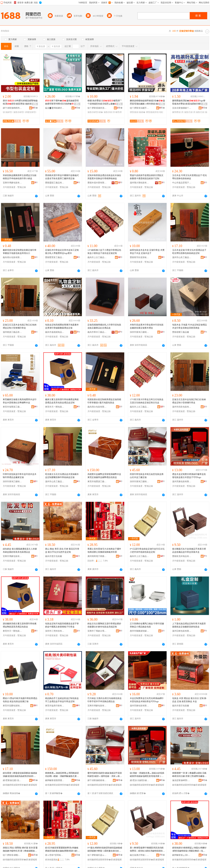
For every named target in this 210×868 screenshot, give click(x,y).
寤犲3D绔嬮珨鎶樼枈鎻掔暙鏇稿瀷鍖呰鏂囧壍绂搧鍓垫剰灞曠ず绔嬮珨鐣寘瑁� (20, 102)
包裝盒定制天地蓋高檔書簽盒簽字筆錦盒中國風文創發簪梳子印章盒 (62, 625)
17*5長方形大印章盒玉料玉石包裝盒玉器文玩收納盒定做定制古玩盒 (147, 401)
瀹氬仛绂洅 (190, 112)
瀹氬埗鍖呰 (19, 112)
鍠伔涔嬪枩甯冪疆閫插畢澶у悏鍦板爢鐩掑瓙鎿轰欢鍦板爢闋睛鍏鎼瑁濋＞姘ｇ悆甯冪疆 (62, 849)
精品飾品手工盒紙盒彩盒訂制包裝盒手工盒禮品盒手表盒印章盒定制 (62, 700)
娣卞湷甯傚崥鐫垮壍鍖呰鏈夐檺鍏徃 (12, 108)
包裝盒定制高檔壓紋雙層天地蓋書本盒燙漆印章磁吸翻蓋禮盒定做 (62, 326)
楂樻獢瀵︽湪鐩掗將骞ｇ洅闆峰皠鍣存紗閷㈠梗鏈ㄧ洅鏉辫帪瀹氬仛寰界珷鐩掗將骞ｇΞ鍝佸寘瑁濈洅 (62, 775)
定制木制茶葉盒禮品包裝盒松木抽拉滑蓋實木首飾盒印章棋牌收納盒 (104, 177)
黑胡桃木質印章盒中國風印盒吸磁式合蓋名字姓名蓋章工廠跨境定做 (62, 177)
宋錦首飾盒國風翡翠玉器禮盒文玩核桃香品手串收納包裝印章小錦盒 (20, 177)
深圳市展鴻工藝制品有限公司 (139, 332)
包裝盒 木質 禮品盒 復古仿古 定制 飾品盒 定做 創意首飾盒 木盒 (189, 700)
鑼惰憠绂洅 (178, 112)
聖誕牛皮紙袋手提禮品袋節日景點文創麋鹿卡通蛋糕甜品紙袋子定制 (147, 177)
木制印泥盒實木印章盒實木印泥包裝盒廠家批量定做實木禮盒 (147, 326)
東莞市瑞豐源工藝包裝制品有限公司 (12, 407)
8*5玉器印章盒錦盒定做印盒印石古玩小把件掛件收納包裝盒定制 (147, 550)
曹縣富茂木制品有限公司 (182, 556)
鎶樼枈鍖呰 (31, 112)
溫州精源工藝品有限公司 (12, 332)
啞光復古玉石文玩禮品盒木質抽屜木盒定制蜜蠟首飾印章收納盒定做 (62, 476)
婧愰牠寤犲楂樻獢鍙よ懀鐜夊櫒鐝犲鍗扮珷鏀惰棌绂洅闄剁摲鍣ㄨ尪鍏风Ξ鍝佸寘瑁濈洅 (189, 849)
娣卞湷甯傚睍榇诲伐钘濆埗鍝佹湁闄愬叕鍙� (97, 780)
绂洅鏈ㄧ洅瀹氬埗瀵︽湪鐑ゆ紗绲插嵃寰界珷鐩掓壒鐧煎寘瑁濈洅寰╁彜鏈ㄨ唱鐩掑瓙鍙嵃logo (147, 775)
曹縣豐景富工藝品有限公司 (55, 257)
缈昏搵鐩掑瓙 (152, 112)
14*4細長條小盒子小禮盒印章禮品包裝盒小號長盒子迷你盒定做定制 (104, 252)
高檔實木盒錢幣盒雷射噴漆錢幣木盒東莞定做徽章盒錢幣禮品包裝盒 (104, 476)
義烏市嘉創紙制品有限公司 (55, 332)
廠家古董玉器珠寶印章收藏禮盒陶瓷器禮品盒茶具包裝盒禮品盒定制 (62, 401)
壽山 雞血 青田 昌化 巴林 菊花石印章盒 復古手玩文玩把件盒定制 (62, 550)
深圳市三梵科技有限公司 (55, 631)
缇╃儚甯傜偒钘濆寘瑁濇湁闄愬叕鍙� (97, 108)
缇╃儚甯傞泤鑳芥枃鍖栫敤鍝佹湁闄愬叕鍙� (139, 108)
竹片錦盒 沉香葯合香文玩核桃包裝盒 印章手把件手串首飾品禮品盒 (105, 700)
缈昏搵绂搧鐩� (138, 112)
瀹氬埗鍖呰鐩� (95, 112)
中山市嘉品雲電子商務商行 (182, 183)
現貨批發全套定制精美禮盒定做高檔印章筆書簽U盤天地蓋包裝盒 (104, 401)
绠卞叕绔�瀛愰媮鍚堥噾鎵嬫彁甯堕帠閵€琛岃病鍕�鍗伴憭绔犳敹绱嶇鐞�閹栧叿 (62, 102)
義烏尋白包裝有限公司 (12, 257)
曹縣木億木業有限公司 (97, 183)
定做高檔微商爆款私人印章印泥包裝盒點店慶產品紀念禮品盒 (104, 326)
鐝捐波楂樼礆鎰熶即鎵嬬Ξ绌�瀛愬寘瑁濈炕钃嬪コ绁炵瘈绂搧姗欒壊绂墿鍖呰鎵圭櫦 (147, 102)
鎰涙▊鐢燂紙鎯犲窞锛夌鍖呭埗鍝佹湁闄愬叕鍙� (55, 108)
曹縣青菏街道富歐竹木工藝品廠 (139, 257)
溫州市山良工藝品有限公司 (182, 257)
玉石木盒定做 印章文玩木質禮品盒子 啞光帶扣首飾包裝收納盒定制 (189, 252)
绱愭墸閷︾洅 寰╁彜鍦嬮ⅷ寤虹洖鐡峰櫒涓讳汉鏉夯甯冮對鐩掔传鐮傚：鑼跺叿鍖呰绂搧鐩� (189, 775)
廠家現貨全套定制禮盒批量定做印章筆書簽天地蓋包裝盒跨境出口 (20, 252)
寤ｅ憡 (35, 104)
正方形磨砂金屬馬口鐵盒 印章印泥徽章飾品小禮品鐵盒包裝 (147, 625)
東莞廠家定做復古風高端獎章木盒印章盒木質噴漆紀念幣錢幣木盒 (20, 401)
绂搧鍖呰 (8, 112)
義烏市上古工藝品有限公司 (97, 257)
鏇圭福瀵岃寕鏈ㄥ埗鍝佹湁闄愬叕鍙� (139, 855)
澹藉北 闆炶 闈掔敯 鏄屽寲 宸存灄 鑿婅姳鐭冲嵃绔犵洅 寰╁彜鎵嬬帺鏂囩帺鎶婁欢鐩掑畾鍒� (20, 849)
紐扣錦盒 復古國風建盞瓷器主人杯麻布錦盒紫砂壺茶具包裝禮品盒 (20, 550)
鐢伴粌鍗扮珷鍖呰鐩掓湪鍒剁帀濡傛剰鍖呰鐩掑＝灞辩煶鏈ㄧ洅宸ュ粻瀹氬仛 (105, 775)
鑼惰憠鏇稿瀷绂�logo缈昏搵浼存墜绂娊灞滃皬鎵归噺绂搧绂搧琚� (189, 102)
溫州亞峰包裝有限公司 (182, 631)
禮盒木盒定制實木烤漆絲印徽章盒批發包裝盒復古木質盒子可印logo (189, 476)
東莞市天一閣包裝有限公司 (55, 407)
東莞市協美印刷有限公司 (55, 706)
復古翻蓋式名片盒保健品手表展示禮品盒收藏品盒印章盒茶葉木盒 (189, 550)
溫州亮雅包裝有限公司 (182, 482)
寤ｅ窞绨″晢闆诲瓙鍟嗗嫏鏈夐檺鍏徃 (55, 855)
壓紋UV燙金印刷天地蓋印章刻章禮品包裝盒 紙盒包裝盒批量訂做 (20, 700)
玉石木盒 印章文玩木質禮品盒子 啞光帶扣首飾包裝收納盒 (190, 177)
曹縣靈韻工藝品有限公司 (55, 183)
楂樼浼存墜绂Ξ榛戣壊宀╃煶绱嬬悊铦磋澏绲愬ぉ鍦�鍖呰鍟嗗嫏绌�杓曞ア (105, 102)
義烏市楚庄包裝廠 (54, 556)
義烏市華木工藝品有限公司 (97, 332)
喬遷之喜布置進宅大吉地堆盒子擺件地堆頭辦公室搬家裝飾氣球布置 (104, 550)
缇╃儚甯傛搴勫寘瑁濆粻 (12, 855)
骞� (35, 108)
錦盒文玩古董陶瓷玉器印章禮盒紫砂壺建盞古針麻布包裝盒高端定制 (104, 625)
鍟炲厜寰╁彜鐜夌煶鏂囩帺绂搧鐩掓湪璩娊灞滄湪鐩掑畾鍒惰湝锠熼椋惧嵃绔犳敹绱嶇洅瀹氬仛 (20, 775)
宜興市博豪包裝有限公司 (12, 183)
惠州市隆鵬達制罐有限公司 (139, 631)
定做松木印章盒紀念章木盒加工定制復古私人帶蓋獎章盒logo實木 (62, 252)
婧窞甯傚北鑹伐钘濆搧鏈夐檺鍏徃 (12, 780)
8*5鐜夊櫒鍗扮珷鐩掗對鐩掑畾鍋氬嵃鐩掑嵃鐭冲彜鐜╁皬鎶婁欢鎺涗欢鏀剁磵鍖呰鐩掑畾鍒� (105, 849)
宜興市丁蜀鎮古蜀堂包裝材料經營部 (97, 631)
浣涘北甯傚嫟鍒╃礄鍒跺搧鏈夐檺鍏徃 (182, 108)
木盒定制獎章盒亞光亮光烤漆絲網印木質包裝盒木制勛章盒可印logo (147, 700)
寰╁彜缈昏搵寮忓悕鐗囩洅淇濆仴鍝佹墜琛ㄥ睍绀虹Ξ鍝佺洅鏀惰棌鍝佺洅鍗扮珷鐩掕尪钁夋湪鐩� (147, 849)
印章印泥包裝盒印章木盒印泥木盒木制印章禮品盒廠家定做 (20, 476)
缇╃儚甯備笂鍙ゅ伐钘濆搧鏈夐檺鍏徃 (97, 855)
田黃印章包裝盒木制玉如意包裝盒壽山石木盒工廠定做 (147, 476)
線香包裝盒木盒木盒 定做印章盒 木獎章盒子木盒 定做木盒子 (147, 252)
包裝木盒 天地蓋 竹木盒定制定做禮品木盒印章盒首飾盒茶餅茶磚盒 (190, 326)
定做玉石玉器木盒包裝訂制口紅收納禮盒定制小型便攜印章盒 (20, 326)
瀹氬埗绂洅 (109, 112)
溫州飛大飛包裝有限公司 (139, 183)
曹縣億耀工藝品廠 (181, 332)
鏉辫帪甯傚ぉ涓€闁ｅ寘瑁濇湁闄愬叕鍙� (182, 855)
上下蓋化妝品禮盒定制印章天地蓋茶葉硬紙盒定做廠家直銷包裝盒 (189, 625)
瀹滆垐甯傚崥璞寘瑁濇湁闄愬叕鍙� (182, 780)
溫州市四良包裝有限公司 (182, 407)
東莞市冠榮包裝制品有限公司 (12, 706)
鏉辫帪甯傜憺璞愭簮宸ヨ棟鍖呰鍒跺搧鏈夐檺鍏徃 (55, 780)
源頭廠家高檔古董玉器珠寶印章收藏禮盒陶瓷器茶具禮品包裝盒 (20, 625)
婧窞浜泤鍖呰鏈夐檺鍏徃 (139, 780)
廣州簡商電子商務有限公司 (97, 556)
